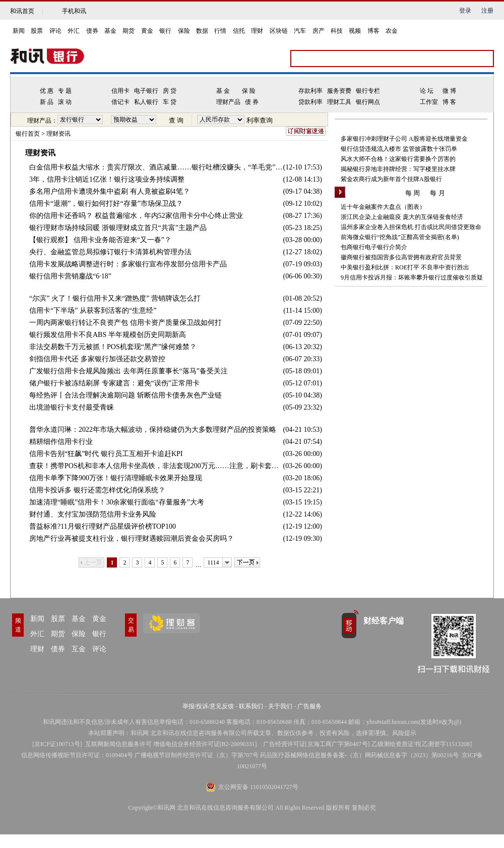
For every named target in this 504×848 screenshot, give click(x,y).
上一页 (91, 562)
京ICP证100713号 (57, 744)
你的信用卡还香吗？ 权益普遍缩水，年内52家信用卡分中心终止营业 (136, 216)
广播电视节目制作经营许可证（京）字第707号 (197, 755)
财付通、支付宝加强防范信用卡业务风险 (93, 514)
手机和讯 (74, 11)
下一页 (247, 562)
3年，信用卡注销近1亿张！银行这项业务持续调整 (107, 179)
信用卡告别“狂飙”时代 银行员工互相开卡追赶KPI (106, 454)
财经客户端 (384, 621)
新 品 (47, 102)
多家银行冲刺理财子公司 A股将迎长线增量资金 (404, 139)
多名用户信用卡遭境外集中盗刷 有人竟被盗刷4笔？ (110, 191)
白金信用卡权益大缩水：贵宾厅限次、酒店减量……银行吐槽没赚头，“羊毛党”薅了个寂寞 (156, 167)
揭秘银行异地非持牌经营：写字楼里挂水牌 (398, 169)
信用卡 (120, 91)
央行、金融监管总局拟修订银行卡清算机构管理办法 (110, 252)
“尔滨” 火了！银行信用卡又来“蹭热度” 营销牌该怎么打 (115, 298)
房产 (319, 31)
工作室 (429, 102)
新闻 (19, 31)
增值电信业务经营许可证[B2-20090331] (205, 744)
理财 (257, 31)
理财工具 (339, 102)
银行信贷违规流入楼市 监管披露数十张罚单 (399, 149)
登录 (465, 11)
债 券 (252, 102)
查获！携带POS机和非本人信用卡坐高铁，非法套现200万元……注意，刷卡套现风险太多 (156, 466)
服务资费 (339, 91)
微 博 (449, 91)
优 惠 (47, 91)
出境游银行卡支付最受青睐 (72, 407)
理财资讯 (58, 134)
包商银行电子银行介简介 (374, 247)
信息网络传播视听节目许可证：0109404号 (77, 755)
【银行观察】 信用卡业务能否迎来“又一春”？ (100, 240)
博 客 (449, 102)
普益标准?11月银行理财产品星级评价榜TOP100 (103, 526)
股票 (37, 31)
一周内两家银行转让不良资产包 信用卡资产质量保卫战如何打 (125, 323)
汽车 (300, 31)
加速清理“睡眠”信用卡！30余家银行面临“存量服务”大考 (117, 502)
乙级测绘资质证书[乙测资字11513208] (422, 744)
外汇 (74, 31)
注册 (487, 11)
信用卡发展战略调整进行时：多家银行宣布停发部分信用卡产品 (128, 264)
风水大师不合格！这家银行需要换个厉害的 (398, 159)
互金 (79, 649)
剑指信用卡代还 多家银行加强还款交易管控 (97, 359)
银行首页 (28, 134)
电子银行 (146, 91)
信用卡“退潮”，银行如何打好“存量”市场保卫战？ (106, 204)
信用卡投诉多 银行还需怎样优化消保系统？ (97, 490)
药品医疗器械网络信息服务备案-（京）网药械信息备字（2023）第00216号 (359, 755)
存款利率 (310, 91)
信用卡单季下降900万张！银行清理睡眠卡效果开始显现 (116, 478)
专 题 (65, 91)
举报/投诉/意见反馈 (208, 706)
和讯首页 (22, 11)
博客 (373, 31)
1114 (213, 562)
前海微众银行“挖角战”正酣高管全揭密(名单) (400, 237)
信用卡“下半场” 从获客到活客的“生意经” (93, 310)
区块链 (279, 31)
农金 (392, 31)
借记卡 (120, 102)
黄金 (147, 31)
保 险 (249, 91)
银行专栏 (368, 91)
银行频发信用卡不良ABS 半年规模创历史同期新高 (108, 335)
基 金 (223, 91)
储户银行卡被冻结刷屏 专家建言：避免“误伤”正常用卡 (114, 383)
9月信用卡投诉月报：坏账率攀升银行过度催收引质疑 (412, 277)
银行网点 (368, 102)
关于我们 (280, 706)
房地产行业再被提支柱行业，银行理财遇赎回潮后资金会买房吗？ (132, 539)
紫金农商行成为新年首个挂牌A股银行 (391, 179)
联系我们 (251, 706)
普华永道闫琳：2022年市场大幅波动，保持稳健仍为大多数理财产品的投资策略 (153, 430)
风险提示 (404, 733)
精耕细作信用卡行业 (61, 442)
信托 (239, 31)
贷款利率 (310, 102)
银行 (165, 31)
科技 (337, 31)
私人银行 (146, 102)
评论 (55, 31)
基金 (110, 31)
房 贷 (170, 91)
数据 (202, 31)
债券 (92, 31)
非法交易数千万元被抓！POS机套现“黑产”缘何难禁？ (113, 347)
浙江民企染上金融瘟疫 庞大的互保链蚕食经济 (402, 217)
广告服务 (309, 706)
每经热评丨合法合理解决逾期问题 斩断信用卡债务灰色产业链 (125, 395)
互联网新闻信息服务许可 (118, 744)
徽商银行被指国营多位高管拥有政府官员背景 (401, 257)
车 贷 (170, 102)
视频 (355, 31)
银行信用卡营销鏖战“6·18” (70, 276)
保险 (184, 31)
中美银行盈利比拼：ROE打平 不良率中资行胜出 (405, 267)
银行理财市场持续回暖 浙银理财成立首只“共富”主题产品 (118, 228)
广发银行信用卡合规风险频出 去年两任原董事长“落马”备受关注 (129, 371)
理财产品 (228, 102)
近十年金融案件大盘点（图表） (383, 207)
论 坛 (427, 91)
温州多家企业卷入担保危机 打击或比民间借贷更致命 (411, 227)
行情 (220, 31)
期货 (129, 31)
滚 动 (65, 102)
